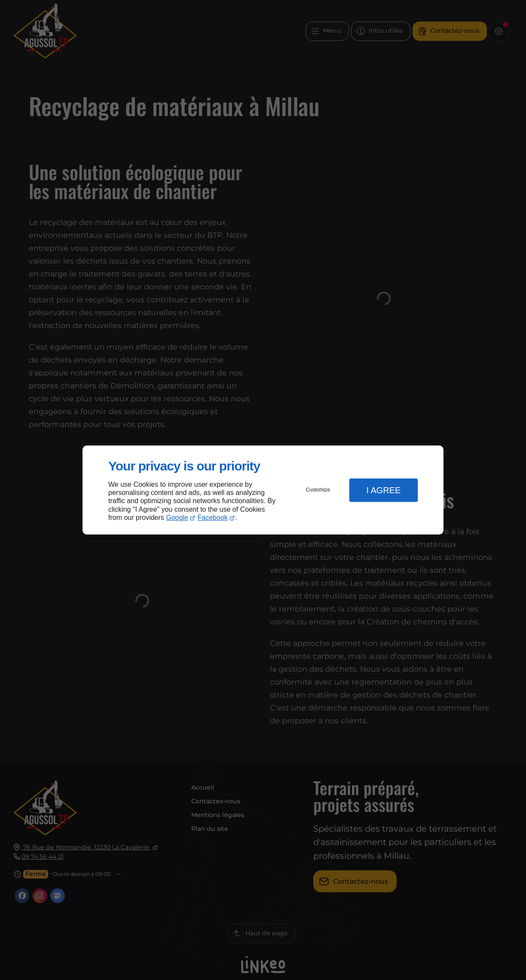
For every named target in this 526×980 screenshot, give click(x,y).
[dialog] (263, 490)
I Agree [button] (383, 490)
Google (177, 518)
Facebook (213, 518)
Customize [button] (318, 490)
